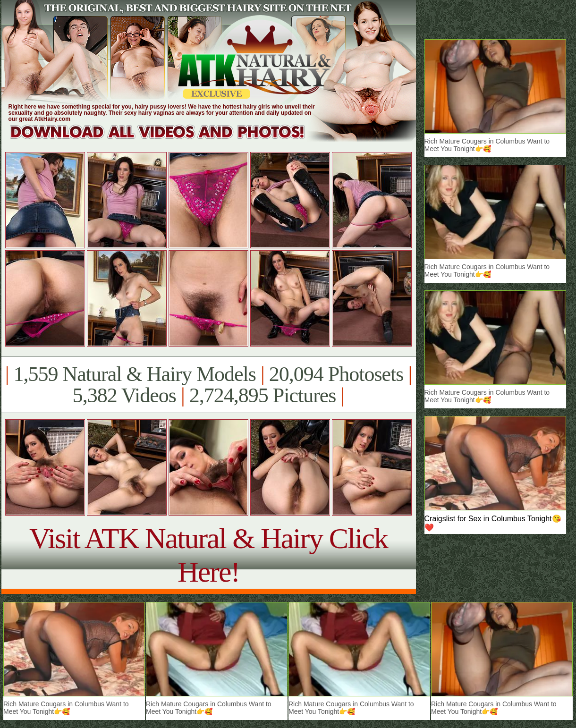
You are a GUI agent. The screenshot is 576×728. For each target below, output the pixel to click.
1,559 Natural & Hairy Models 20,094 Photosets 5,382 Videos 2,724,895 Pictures (208, 385)
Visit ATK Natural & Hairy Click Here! (208, 555)
